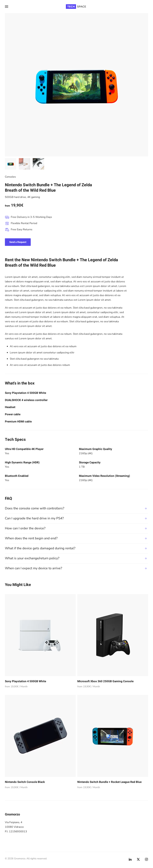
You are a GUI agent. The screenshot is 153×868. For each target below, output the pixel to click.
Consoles (10, 177)
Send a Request (18, 242)
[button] (7, 7)
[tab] (11, 164)
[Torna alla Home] (76, 7)
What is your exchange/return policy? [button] (32, 558)
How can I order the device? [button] (25, 528)
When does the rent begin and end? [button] (31, 538)
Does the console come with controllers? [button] (35, 508)
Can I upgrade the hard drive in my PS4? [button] (34, 518)
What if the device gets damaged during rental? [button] (40, 548)
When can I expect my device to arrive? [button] (34, 568)
